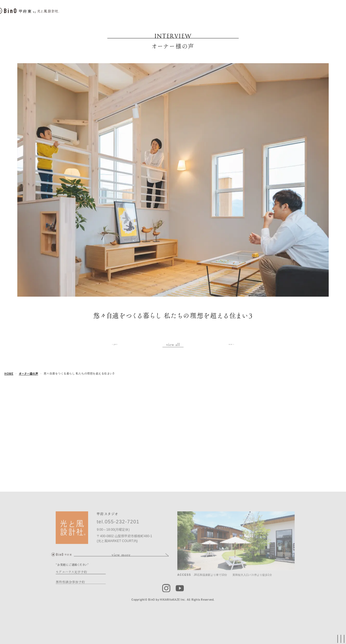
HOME (9, 374)
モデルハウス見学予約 (71, 580)
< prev (115, 348)
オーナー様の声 (29, 374)
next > (231, 348)
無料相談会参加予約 (70, 590)
